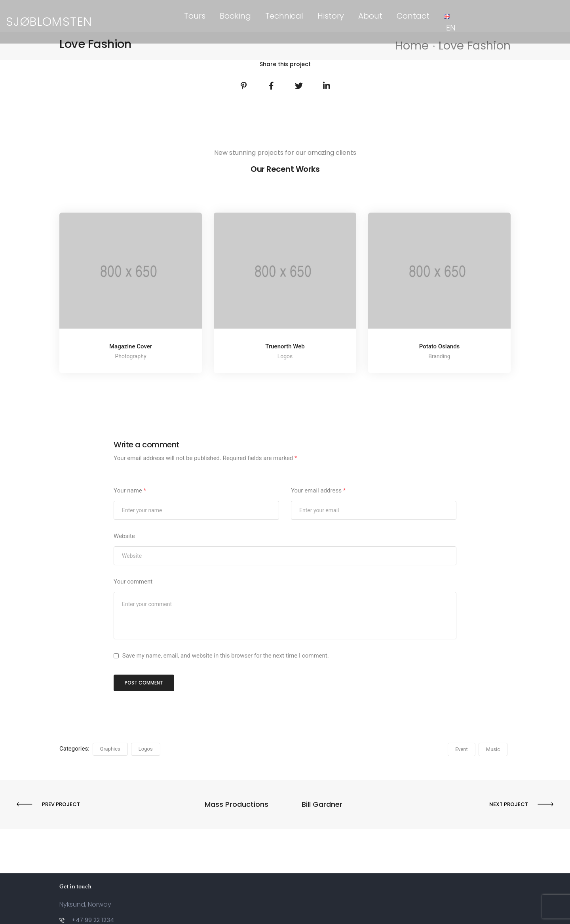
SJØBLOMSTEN (49, 16)
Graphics (110, 749)
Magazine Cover (131, 346)
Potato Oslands (440, 346)
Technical (284, 16)
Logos (146, 749)
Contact (413, 16)
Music (493, 749)
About (370, 16)
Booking (235, 16)
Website (124, 536)
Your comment (133, 582)
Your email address (318, 491)
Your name (130, 491)
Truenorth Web (285, 346)
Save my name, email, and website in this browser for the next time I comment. (226, 656)
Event (462, 749)
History (331, 16)
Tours (195, 16)
